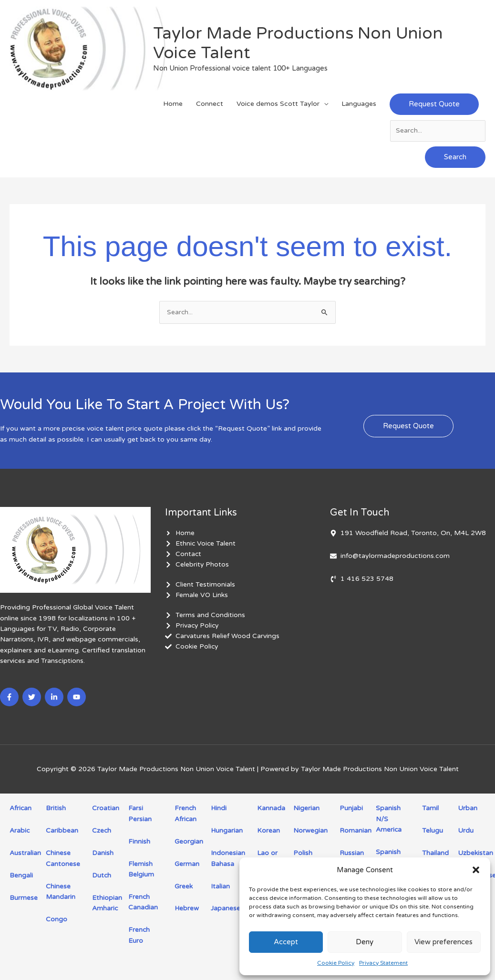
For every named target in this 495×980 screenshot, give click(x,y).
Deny (365, 942)
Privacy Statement (383, 963)
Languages (359, 106)
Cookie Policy (336, 963)
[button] (476, 870)
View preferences (443, 942)
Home (173, 106)
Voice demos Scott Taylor (278, 106)
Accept (286, 942)
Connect (210, 106)
